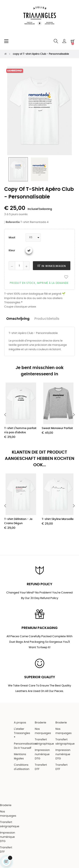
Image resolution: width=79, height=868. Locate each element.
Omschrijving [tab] (18, 319)
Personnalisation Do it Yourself (25, 746)
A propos (20, 723)
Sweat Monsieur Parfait (57, 428)
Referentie (13, 222)
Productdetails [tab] (47, 319)
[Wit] (29, 250)
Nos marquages (43, 731)
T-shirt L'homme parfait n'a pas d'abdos (20, 430)
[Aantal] (19, 266)
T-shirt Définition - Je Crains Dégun (18, 521)
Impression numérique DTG (42, 754)
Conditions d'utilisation (22, 767)
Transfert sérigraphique (44, 742)
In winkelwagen (52, 266)
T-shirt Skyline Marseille (58, 519)
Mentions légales (20, 757)
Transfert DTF (41, 767)
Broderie (40, 723)
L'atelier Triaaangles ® (22, 733)
